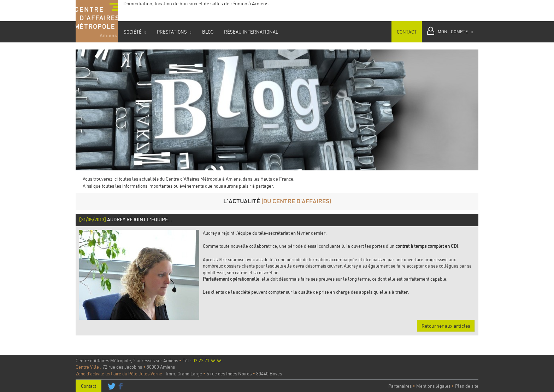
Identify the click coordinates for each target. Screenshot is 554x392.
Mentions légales (433, 386)
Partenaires (400, 386)
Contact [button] (407, 32)
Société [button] (135, 32)
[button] (450, 32)
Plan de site (467, 386)
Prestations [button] (174, 32)
